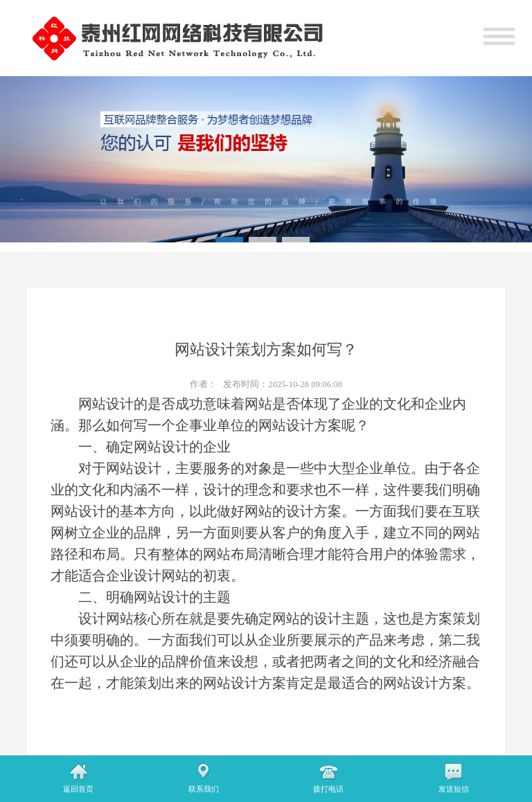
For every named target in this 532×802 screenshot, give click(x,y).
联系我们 (204, 789)
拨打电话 (328, 789)
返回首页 (78, 789)
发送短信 (454, 789)
